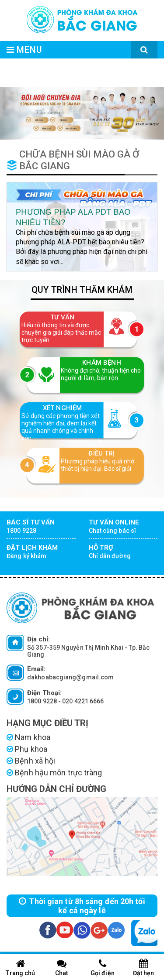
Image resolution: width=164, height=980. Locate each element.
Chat (62, 968)
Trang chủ (21, 968)
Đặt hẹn (143, 968)
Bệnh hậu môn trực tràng (54, 773)
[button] (12, 114)
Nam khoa (28, 737)
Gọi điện (103, 968)
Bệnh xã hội (31, 761)
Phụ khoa (27, 749)
